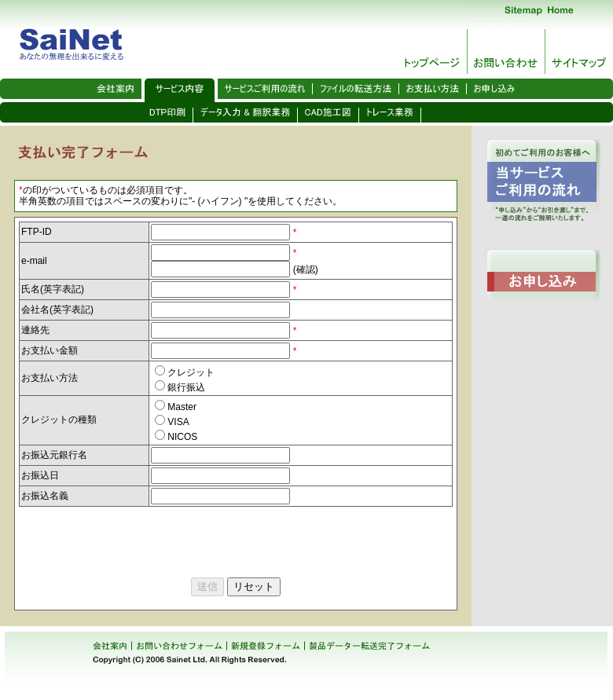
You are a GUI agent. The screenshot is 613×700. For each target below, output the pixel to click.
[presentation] (138, 537)
